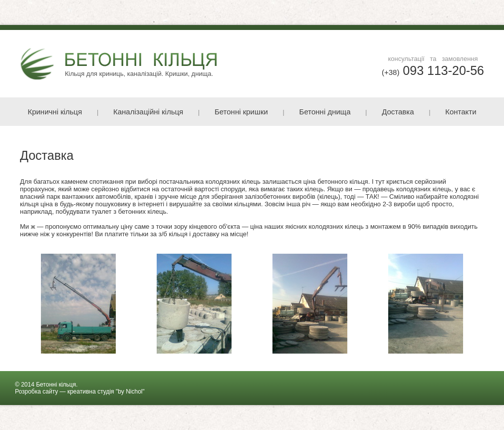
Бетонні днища (325, 112)
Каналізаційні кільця (148, 112)
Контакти (461, 112)
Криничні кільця (55, 112)
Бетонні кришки (241, 112)
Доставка (398, 112)
